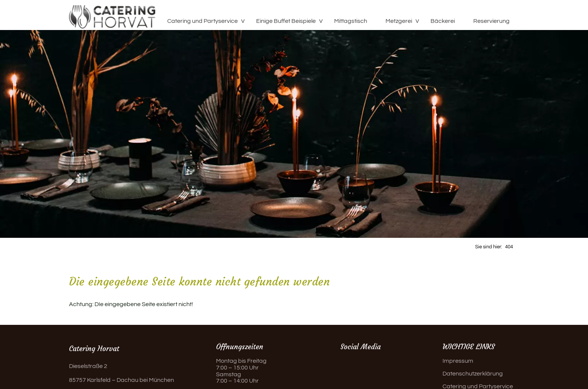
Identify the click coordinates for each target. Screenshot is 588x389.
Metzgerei (399, 21)
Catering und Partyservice (202, 21)
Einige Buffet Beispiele (286, 21)
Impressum (458, 361)
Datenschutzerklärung (473, 374)
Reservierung (491, 21)
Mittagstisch (351, 21)
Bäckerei (443, 21)
